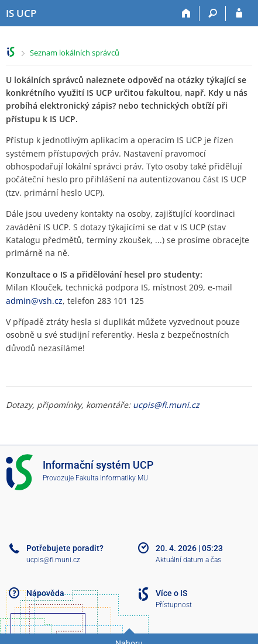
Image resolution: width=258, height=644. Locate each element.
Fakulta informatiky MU (112, 478)
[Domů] (186, 13)
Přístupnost (174, 605)
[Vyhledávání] (213, 13)
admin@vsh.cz (34, 301)
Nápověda (45, 593)
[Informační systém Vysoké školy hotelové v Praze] (21, 13)
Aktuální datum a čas (188, 560)
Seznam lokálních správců (75, 53)
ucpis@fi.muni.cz (166, 405)
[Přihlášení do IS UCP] (239, 13)
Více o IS (171, 593)
